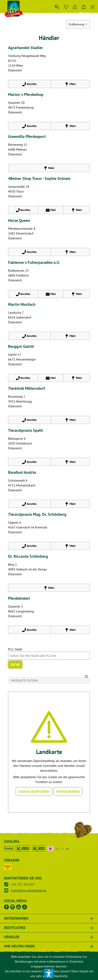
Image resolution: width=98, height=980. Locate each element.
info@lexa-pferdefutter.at (29, 890)
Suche (15, 665)
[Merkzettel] (66, 6)
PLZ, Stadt (15, 649)
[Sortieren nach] (78, 24)
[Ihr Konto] (75, 6)
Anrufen (29, 83)
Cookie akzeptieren (34, 791)
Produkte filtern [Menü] (49, 680)
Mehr (70, 83)
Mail (51, 209)
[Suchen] (57, 6)
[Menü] (93, 6)
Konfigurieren (68, 791)
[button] (49, 973)
